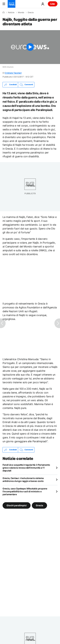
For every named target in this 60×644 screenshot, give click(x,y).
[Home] (4, 12)
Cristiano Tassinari (13, 73)
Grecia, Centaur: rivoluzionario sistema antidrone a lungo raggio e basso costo (23, 480)
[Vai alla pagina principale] (12, 4)
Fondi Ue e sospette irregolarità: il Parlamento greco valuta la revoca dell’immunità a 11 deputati (26, 468)
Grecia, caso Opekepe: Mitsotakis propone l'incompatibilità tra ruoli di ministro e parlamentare (25, 491)
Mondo (21, 13)
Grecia (31, 13)
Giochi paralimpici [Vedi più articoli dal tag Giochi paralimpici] (17, 505)
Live (53, 4)
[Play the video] (30, 47)
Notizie (11, 13)
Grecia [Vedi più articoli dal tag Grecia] (39, 505)
